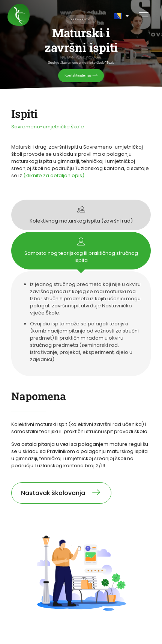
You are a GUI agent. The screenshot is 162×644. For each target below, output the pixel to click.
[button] (143, 16)
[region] (81, 45)
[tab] (81, 215)
